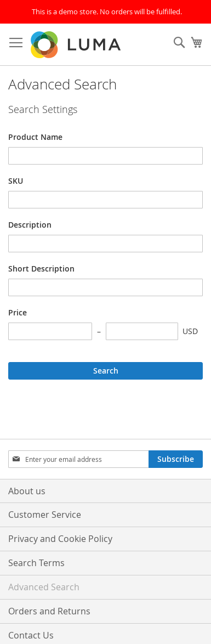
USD (190, 331)
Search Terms (36, 563)
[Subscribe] (176, 459)
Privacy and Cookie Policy (60, 539)
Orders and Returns (49, 611)
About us (27, 491)
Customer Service (45, 515)
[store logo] (77, 45)
